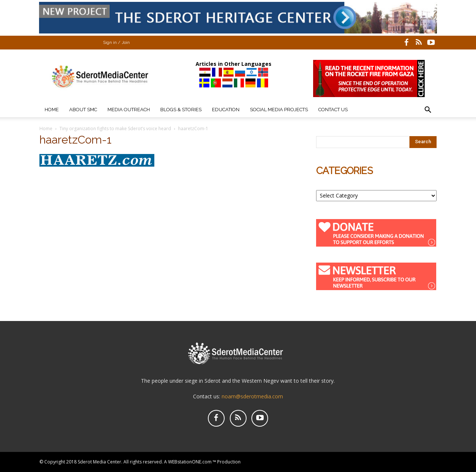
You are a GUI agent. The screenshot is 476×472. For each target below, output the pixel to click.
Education (226, 110)
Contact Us (333, 110)
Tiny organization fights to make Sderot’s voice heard (115, 129)
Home (52, 110)
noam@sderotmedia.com (252, 396)
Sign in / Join (116, 43)
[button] (428, 111)
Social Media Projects (279, 110)
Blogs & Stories (181, 110)
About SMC (83, 110)
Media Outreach (129, 110)
